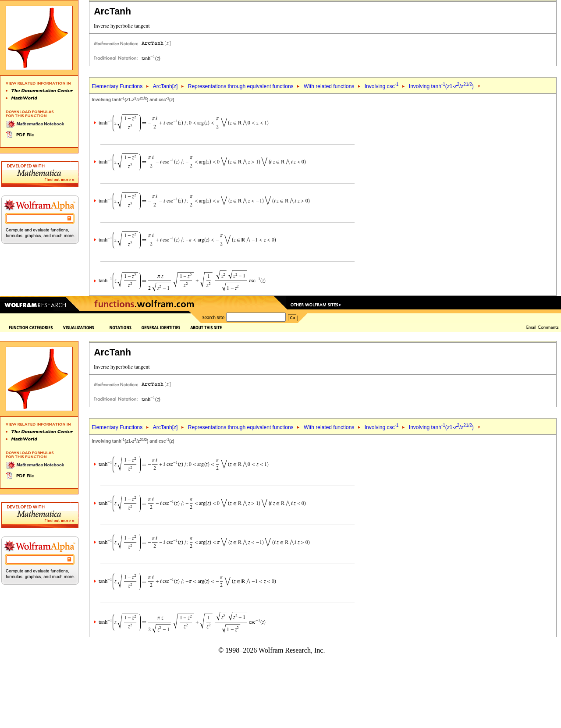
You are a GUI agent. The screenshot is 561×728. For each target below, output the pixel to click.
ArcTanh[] (165, 86)
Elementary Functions (117, 86)
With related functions (329, 86)
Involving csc (382, 86)
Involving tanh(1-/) (441, 86)
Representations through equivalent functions (241, 86)
